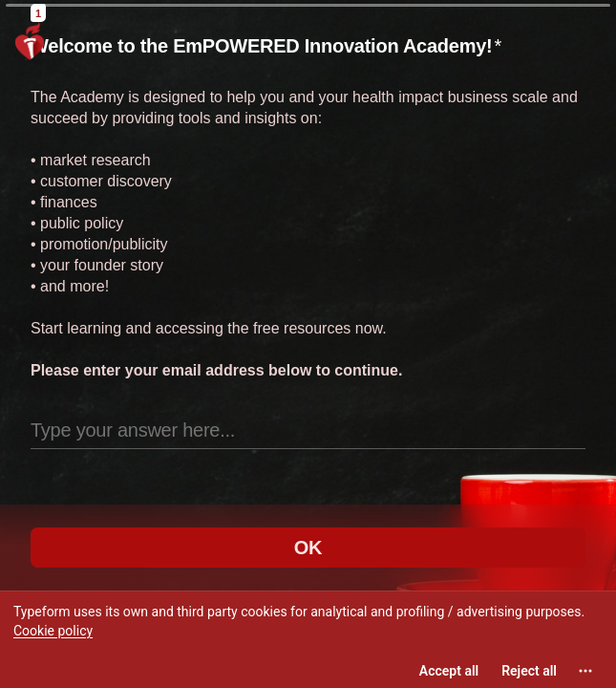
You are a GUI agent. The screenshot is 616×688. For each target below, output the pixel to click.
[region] (308, 639)
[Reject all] (529, 671)
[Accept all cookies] (449, 671)
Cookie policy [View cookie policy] (53, 631)
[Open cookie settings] (585, 671)
